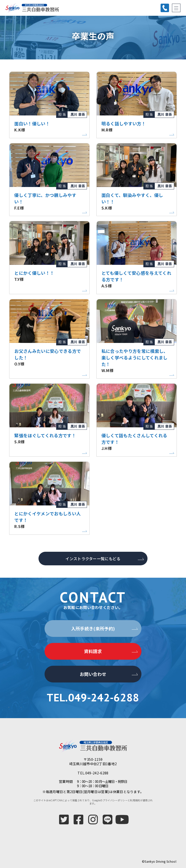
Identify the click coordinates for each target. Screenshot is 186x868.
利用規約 (135, 800)
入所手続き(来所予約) (93, 628)
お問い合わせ (93, 674)
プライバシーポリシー (115, 800)
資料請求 (93, 651)
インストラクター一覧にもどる (93, 559)
